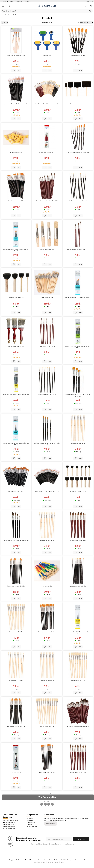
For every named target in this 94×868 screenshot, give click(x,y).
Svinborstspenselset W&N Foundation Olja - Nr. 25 (78, 347)
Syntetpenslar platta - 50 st (16, 492)
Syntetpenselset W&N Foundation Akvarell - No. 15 (78, 299)
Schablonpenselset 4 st (47, 249)
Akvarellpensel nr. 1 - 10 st (47, 346)
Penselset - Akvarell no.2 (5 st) (47, 152)
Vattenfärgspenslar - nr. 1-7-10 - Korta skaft (16, 540)
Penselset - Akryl (16, 772)
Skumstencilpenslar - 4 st (16, 298)
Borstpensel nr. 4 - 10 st (16, 680)
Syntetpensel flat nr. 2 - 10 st (78, 586)
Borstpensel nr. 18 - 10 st (78, 680)
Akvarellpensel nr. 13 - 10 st (78, 772)
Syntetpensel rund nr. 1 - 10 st (78, 201)
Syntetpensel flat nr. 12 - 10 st (47, 632)
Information (89, 1)
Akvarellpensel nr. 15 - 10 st (78, 540)
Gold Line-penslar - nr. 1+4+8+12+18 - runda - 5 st (47, 444)
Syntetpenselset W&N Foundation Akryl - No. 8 (16, 395)
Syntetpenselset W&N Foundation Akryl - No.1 (78, 633)
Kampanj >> (28, 1)
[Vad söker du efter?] (47, 11)
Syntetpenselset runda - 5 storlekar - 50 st (47, 492)
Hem (2, 15)
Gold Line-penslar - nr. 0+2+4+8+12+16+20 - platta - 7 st (78, 395)
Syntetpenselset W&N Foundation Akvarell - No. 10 (16, 444)
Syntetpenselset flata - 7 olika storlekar (78, 152)
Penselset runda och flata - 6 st (16, 55)
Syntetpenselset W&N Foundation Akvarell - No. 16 (16, 250)
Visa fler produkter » (48, 797)
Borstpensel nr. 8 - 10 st (47, 680)
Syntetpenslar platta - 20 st (16, 201)
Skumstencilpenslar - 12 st (78, 492)
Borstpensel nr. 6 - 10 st (47, 540)
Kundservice (31, 818)
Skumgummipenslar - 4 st (78, 104)
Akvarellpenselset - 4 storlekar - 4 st (78, 249)
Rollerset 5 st (47, 55)
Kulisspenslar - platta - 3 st (16, 346)
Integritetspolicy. (69, 844)
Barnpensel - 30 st (47, 586)
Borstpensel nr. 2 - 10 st (78, 443)
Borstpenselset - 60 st (47, 298)
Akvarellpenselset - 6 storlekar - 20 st (47, 201)
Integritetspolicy (32, 827)
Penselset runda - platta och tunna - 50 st (47, 104)
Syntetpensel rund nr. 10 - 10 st (16, 726)
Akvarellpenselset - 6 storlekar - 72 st (78, 726)
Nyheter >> (19, 1)
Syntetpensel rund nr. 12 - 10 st (16, 586)
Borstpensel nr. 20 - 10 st (47, 726)
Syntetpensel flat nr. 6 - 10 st (47, 772)
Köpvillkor (30, 820)
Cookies (29, 824)
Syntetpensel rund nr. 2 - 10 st (47, 395)
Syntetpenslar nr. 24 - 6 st (78, 55)
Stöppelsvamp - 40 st (16, 152)
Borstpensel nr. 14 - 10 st (16, 632)
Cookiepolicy (31, 822)
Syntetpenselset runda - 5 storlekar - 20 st (16, 104)
